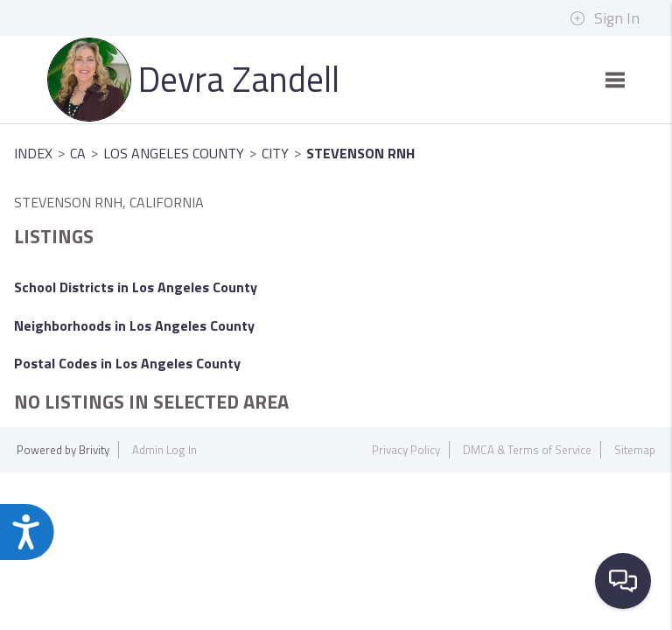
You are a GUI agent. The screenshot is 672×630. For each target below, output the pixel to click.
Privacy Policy (406, 450)
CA (78, 153)
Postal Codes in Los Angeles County (127, 363)
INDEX (33, 153)
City (275, 153)
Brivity (94, 450)
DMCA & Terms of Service (527, 450)
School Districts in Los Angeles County (136, 287)
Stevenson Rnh (360, 153)
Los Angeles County (174, 153)
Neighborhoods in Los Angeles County (134, 325)
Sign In (605, 18)
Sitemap (635, 450)
